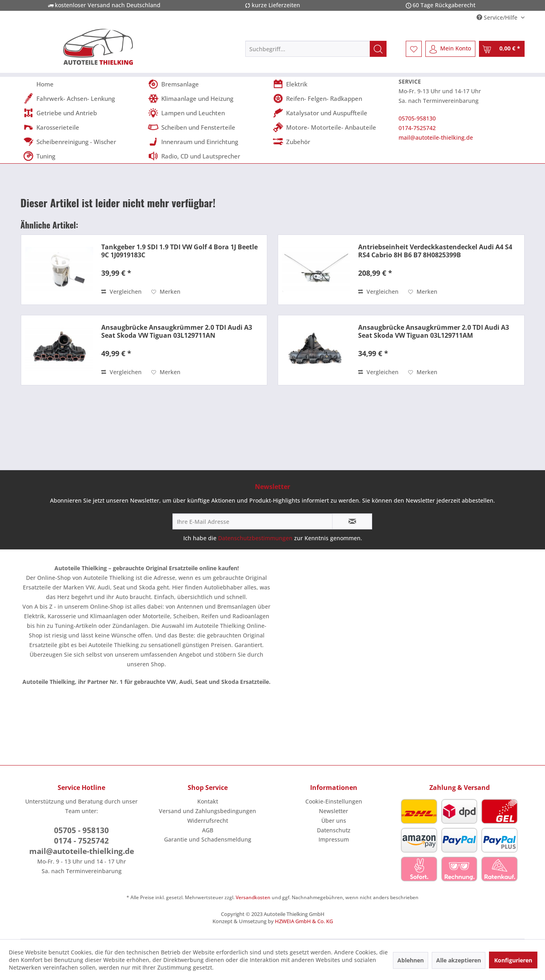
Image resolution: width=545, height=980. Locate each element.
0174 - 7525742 (81, 841)
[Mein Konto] (450, 49)
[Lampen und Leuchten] (208, 113)
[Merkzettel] (414, 49)
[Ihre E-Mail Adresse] (252, 521)
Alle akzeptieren (459, 960)
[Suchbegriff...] (316, 49)
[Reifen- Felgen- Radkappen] (333, 98)
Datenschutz (334, 830)
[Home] (83, 84)
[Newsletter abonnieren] (352, 521)
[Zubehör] (333, 142)
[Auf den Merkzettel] (166, 292)
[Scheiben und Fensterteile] (208, 127)
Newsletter (334, 811)
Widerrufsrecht (208, 821)
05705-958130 (417, 118)
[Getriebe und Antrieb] (83, 113)
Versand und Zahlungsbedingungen (207, 811)
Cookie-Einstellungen (334, 801)
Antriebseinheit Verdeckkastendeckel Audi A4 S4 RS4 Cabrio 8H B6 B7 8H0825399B (435, 251)
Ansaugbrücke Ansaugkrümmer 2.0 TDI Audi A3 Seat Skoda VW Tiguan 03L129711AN (177, 331)
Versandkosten (253, 897)
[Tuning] (83, 156)
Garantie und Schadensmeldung (208, 839)
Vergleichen (121, 292)
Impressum (334, 839)
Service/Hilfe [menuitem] (498, 17)
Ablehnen (411, 960)
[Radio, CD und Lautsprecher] (208, 156)
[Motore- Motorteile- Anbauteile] (333, 127)
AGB (208, 830)
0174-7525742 (417, 128)
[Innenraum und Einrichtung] (208, 142)
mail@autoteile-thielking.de (436, 137)
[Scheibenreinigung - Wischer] (83, 142)
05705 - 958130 (81, 830)
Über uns (334, 821)
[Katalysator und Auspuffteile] (333, 113)
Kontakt (208, 801)
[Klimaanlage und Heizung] (208, 98)
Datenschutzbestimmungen (255, 538)
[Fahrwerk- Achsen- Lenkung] (83, 98)
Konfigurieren (513, 960)
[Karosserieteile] (83, 127)
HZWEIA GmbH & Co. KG (304, 921)
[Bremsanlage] (208, 84)
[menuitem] (316, 49)
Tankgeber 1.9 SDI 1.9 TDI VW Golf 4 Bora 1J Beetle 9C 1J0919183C (179, 251)
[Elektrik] (333, 84)
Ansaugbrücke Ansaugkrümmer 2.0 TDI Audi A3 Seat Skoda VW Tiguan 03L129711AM (434, 331)
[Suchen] (378, 49)
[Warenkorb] (502, 49)
